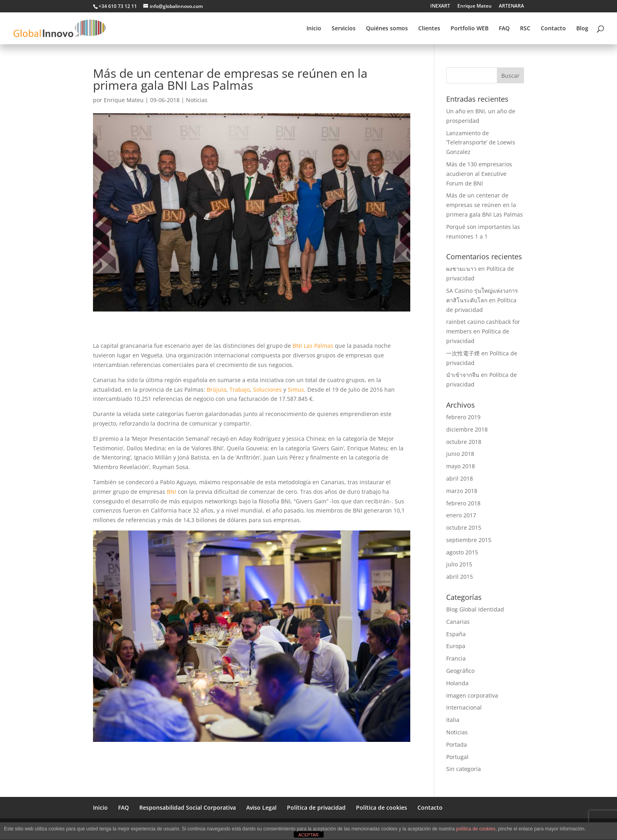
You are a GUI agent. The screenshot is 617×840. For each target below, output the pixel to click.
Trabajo (240, 389)
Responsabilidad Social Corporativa (188, 807)
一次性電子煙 (463, 353)
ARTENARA (511, 6)
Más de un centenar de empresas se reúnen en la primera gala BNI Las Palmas (485, 205)
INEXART (440, 6)
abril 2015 (460, 577)
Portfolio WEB (470, 29)
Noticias (197, 100)
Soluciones (267, 389)
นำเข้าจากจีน (463, 375)
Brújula (217, 389)
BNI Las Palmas (313, 346)
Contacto (553, 29)
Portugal (457, 757)
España (456, 634)
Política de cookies (382, 807)
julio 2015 (459, 564)
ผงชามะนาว (461, 269)
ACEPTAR (308, 835)
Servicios (344, 29)
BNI (172, 492)
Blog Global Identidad (475, 609)
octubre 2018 (464, 442)
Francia (456, 658)
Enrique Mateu (475, 6)
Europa (456, 646)
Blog (582, 29)
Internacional (464, 707)
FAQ (504, 29)
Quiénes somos (387, 29)
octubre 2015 (464, 527)
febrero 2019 (463, 417)
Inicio (314, 29)
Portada (457, 744)
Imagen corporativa (472, 695)
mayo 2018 (461, 466)
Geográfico (460, 671)
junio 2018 (460, 454)
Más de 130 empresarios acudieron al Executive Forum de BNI (479, 174)
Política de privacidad (316, 807)
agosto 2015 (462, 552)
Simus (296, 389)
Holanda (457, 683)
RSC (525, 29)
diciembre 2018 (467, 429)
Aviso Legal (261, 807)
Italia (453, 720)
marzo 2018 (462, 491)
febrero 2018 (463, 503)
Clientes (429, 29)
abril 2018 (460, 478)
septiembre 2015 (469, 540)
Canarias (458, 622)
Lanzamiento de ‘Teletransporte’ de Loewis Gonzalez (481, 143)
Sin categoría (464, 769)
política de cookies (476, 829)
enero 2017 (461, 515)
